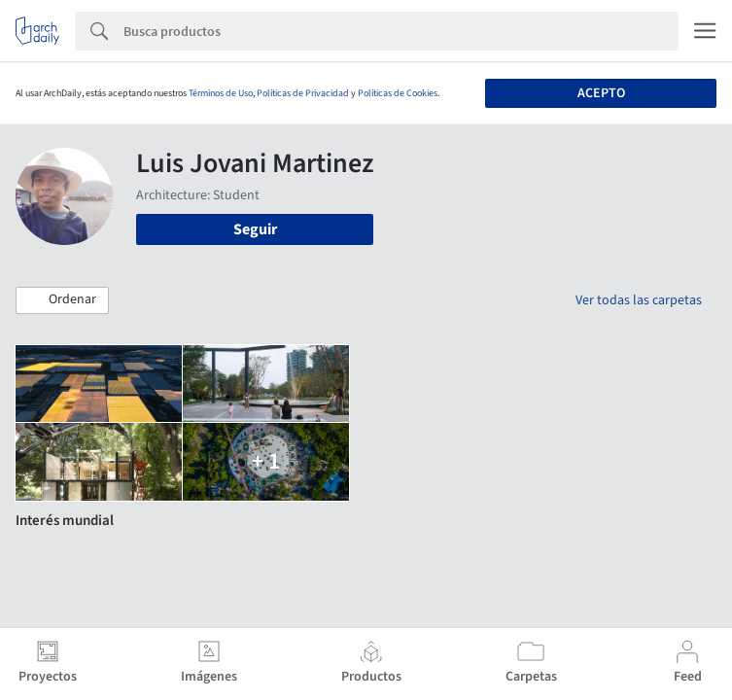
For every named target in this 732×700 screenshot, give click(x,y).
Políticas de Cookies (398, 93)
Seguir (255, 229)
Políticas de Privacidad (303, 93)
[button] (62, 300)
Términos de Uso (221, 93)
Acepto (601, 93)
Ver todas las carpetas (639, 300)
